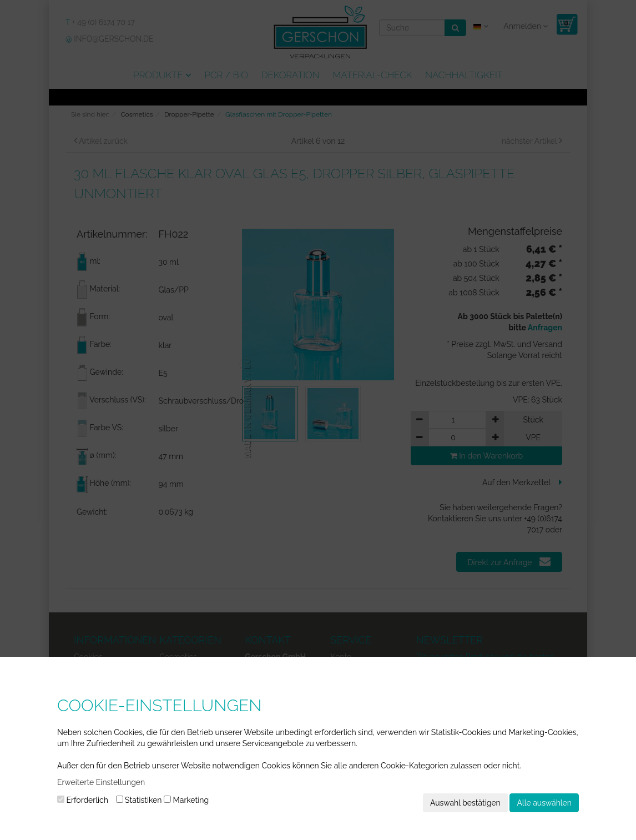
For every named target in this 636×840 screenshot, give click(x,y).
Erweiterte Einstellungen (101, 782)
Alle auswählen (544, 803)
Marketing (186, 800)
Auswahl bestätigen (465, 803)
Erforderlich (83, 800)
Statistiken (139, 800)
